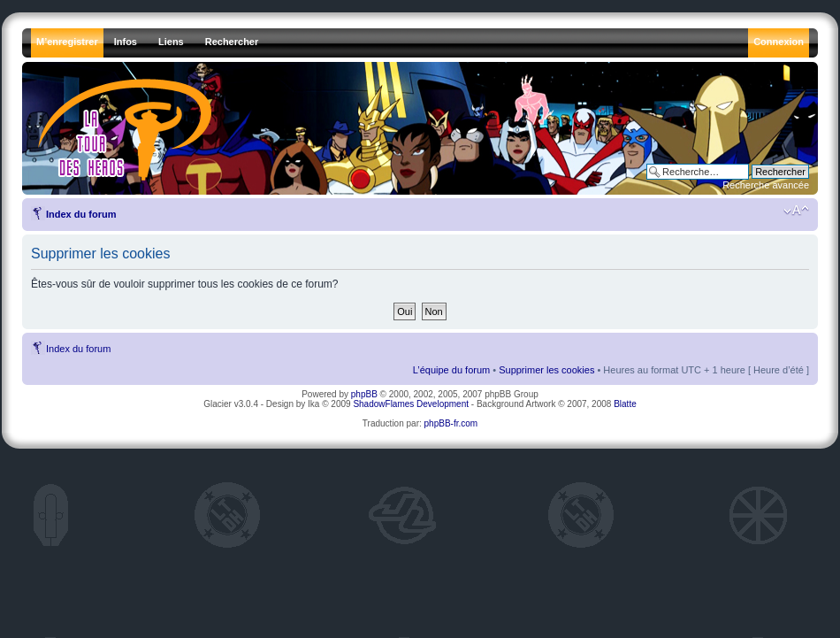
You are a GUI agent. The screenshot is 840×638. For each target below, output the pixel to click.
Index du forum (81, 214)
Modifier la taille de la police (796, 211)
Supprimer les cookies (546, 370)
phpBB (364, 394)
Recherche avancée (766, 185)
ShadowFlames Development (411, 404)
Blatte (625, 404)
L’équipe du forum (451, 370)
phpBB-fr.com (451, 423)
